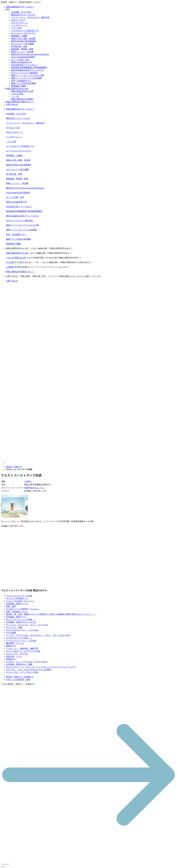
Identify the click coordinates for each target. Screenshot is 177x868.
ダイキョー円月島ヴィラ (17, 598)
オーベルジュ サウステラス (23, 33)
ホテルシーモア (18, 20)
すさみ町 (10, 262)
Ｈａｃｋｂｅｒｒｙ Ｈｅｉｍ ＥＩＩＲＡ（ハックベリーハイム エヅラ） (41, 667)
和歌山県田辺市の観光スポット (20, 102)
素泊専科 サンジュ (15, 643)
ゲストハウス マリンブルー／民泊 (22, 672)
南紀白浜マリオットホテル (23, 15)
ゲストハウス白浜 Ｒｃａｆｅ (20, 601)
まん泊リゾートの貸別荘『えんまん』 (23, 609)
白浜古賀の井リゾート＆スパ (24, 65)
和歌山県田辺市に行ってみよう (20, 7)
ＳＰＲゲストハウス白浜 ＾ (19, 638)
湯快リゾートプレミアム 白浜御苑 (26, 78)
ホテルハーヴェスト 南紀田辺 (24, 73)
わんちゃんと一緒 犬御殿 (22, 44)
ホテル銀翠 (11, 633)
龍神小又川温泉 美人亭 (21, 62)
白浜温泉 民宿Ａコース (17, 604)
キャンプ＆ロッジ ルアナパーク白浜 (23, 651)
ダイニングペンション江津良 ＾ (21, 619)
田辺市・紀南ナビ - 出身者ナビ (20, 677)
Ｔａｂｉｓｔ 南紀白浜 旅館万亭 (22, 648)
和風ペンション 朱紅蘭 (22, 52)
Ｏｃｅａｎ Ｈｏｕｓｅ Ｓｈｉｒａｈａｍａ (27, 625)
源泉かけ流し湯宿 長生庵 (23, 38)
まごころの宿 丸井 (20, 60)
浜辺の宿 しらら (14, 656)
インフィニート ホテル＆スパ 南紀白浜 (30, 17)
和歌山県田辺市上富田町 (22, 99)
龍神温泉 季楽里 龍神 (22, 49)
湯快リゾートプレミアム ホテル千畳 (27, 75)
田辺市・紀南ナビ (14, 467)
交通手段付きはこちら (34, 488)
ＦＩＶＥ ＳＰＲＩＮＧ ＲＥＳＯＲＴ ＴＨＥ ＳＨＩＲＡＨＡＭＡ (38, 635)
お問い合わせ (12, 104)
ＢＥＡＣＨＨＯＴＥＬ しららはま (22, 630)
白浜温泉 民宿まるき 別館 (19, 664)
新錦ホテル (11, 646)
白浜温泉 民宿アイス (16, 617)
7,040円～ (28, 481)
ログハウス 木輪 (14, 627)
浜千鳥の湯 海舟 (19, 46)
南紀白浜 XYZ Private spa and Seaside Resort (30, 54)
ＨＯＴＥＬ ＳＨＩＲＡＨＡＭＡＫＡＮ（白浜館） (29, 670)
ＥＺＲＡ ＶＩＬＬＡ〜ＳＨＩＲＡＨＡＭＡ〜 (27, 662)
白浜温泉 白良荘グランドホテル (21, 622)
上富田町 (10, 267)
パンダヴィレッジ (19, 25)
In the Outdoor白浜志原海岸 (23, 57)
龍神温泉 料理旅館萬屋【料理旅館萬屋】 (29, 67)
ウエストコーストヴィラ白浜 (19, 596)
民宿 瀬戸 (11, 606)
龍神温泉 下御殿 (18, 86)
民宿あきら (11, 659)
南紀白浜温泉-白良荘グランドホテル (28, 70)
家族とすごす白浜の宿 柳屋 (23, 83)
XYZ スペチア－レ (19, 23)
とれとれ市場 (17, 94)
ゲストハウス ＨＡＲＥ (17, 654)
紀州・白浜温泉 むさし (21, 81)
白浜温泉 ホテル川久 (21, 12)
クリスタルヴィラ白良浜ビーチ (25, 31)
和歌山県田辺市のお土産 (17, 89)
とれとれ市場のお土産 (16, 258)
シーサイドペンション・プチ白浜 (21, 641)
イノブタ (15, 96)
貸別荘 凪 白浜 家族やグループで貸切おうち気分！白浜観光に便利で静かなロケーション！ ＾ (51, 614)
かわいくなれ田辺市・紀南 (18, 679)
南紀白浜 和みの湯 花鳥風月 (24, 41)
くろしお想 (16, 28)
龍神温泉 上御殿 (19, 36)
